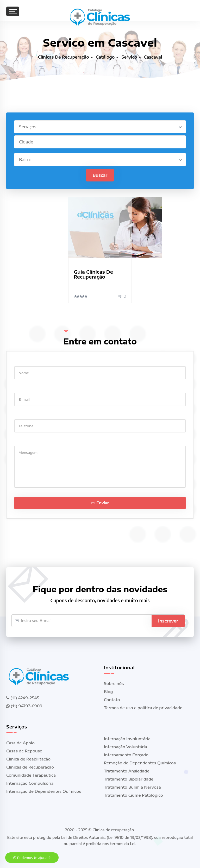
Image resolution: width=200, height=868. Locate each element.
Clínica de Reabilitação (28, 759)
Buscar (100, 175)
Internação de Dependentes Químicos (44, 791)
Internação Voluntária (126, 747)
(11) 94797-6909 (24, 706)
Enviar (100, 503)
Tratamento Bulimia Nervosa (132, 787)
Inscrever (168, 621)
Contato (112, 700)
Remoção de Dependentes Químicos (140, 763)
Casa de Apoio (20, 743)
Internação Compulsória (30, 783)
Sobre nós (114, 684)
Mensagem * (26, 441)
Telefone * (24, 414)
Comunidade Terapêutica (31, 775)
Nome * (21, 361)
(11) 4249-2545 (23, 698)
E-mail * (22, 388)
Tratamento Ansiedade (127, 771)
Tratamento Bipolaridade (129, 779)
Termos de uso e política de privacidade (143, 708)
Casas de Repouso (24, 751)
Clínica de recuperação (113, 830)
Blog (108, 692)
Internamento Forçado (126, 755)
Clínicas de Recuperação (30, 767)
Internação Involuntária (127, 739)
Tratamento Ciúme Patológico (133, 795)
